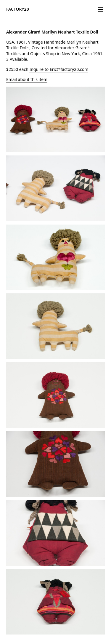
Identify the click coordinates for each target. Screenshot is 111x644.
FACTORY (18, 9)
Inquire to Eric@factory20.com (59, 69)
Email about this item (27, 79)
